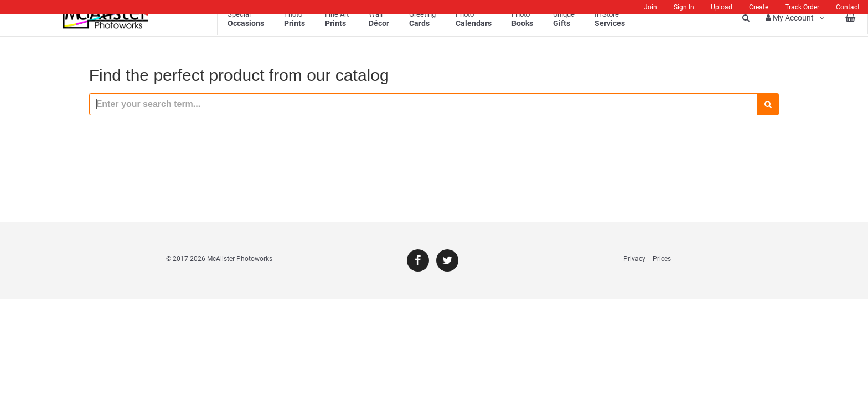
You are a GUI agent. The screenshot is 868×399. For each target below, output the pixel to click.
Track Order (802, 7)
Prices (662, 259)
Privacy (634, 259)
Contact (848, 7)
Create (759, 7)
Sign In (684, 7)
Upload (722, 7)
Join (650, 7)
